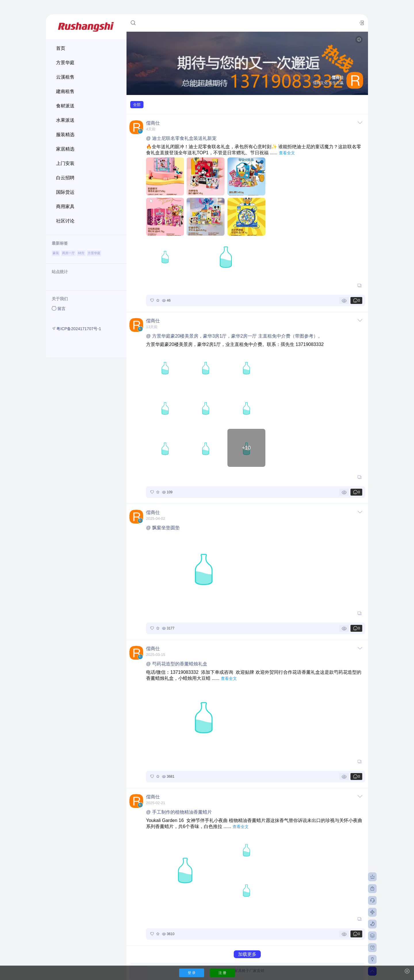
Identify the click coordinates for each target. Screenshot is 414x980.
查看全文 (287, 153)
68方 (81, 253)
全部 (137, 105)
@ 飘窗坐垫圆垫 (163, 528)
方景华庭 (94, 253)
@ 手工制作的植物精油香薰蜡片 (179, 812)
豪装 (56, 253)
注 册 (222, 973)
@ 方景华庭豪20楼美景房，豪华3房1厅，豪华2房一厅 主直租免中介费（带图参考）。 (234, 336)
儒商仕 (153, 123)
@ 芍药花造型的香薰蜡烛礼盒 (177, 664)
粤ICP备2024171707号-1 (76, 329)
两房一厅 (68, 253)
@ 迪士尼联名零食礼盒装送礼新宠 (181, 138)
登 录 (192, 973)
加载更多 (247, 954)
